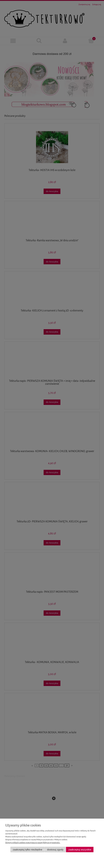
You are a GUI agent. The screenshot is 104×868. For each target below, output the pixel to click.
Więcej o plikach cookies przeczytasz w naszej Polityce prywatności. (33, 843)
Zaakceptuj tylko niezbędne (27, 850)
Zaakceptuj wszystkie (80, 850)
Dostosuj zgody (55, 850)
